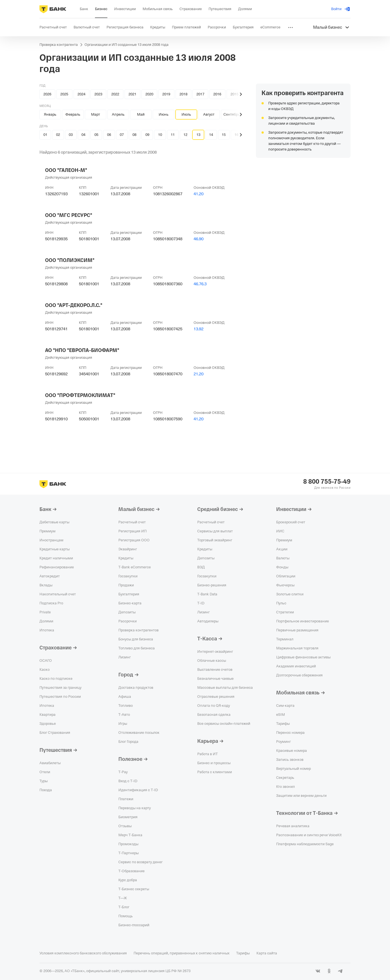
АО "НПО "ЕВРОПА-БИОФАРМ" (82, 350)
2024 (81, 94)
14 (211, 135)
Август (209, 114)
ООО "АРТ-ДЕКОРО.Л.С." (74, 305)
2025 (64, 94)
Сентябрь (232, 114)
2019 (166, 94)
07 (122, 135)
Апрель (118, 114)
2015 (234, 94)
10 (160, 135)
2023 (98, 94)
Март (96, 114)
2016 (217, 94)
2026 (47, 94)
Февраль (73, 114)
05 (96, 135)
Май (141, 114)
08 (134, 135)
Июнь (164, 114)
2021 (132, 94)
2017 (200, 94)
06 (109, 135)
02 (58, 135)
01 (45, 135)
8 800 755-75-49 (327, 482)
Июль (186, 114)
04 (83, 135)
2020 (149, 94)
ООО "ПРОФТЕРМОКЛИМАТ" (80, 395)
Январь (50, 114)
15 (224, 135)
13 (198, 135)
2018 (183, 94)
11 (173, 135)
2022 (115, 94)
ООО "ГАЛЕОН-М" (66, 170)
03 (71, 135)
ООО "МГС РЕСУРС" (69, 215)
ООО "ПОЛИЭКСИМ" (70, 260)
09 (147, 135)
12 (185, 135)
